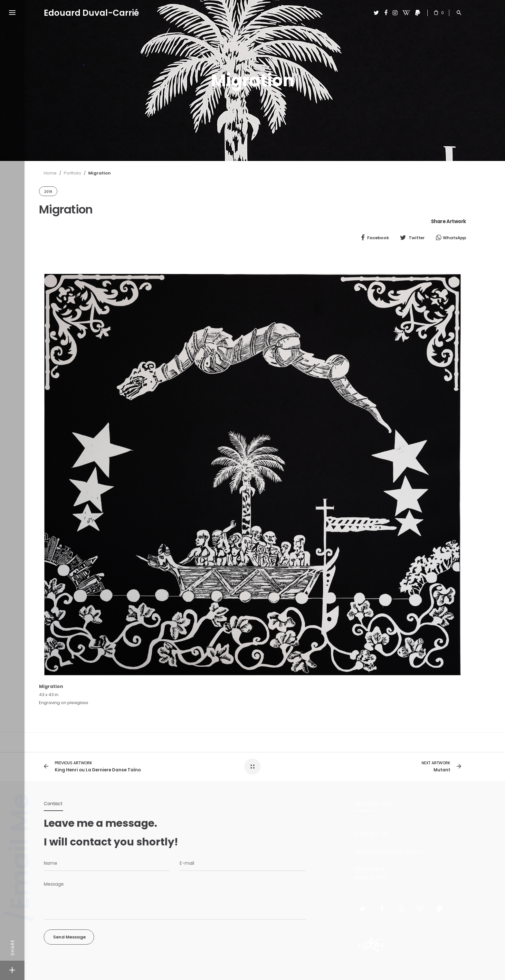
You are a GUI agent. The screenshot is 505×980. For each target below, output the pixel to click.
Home (50, 173)
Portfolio (72, 173)
